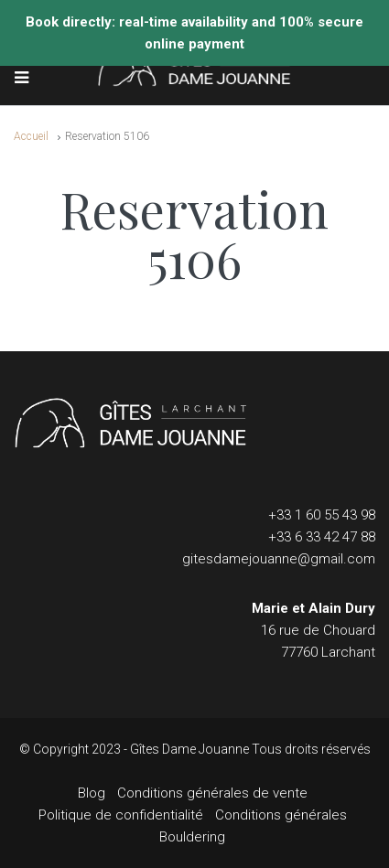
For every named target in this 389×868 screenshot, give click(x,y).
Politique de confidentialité (121, 815)
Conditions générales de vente (212, 793)
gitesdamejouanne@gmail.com (279, 559)
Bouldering (192, 837)
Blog (92, 793)
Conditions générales (281, 815)
